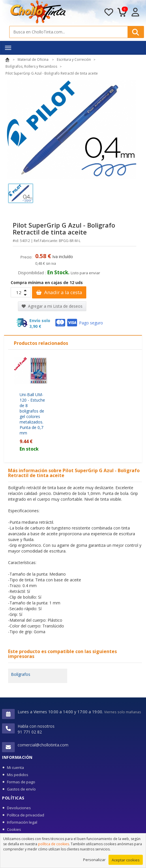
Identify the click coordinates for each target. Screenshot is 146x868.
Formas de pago (21, 782)
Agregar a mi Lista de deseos (52, 306)
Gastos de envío (21, 789)
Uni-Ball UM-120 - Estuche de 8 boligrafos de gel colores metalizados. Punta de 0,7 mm (32, 414)
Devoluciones (19, 808)
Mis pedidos (18, 775)
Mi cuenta (15, 767)
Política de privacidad (26, 815)
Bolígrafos (21, 674)
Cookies (14, 829)
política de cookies (54, 845)
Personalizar (94, 861)
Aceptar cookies (126, 861)
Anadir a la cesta (59, 292)
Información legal (22, 822)
